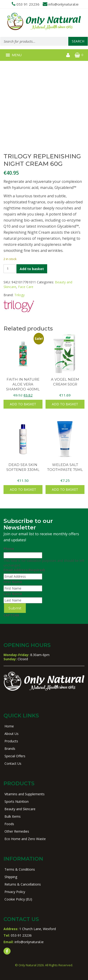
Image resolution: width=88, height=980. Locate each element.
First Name (13, 582)
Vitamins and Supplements (25, 794)
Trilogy (19, 295)
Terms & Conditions (20, 869)
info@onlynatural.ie (63, 4)
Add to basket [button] (23, 404)
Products (11, 741)
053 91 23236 (28, 4)
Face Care (26, 287)
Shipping (11, 877)
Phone (9, 549)
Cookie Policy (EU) (18, 899)
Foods (9, 824)
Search (78, 41)
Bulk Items (13, 816)
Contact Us (13, 763)
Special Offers (15, 756)
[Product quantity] (10, 269)
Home (9, 726)
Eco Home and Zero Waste (25, 839)
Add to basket (32, 269)
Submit (15, 608)
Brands (10, 749)
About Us (11, 734)
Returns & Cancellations (23, 884)
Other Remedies (17, 831)
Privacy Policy (15, 892)
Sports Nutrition (17, 801)
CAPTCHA (11, 615)
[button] (17, 55)
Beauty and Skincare (20, 809)
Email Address (24, 570)
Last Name (13, 594)
